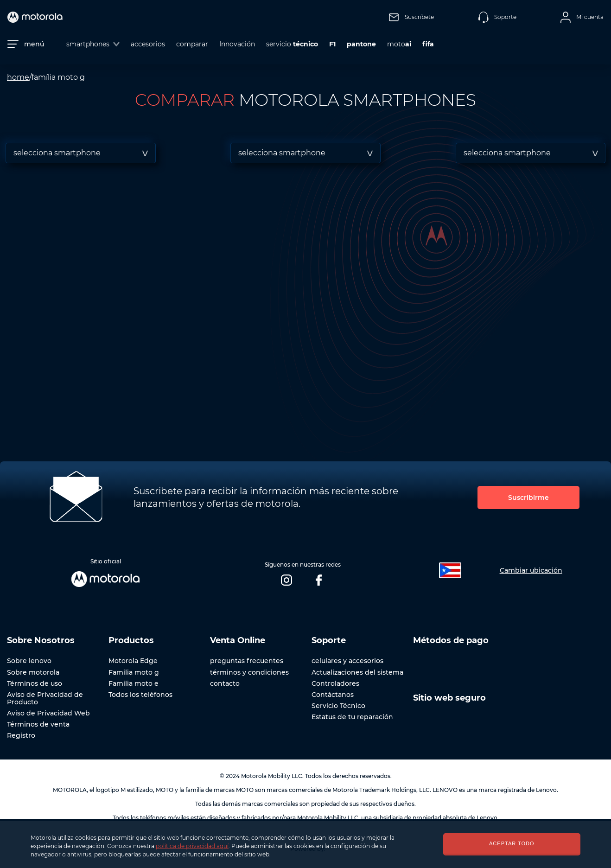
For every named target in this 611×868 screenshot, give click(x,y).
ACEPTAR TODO (512, 843)
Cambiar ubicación (531, 570)
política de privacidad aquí (192, 846)
